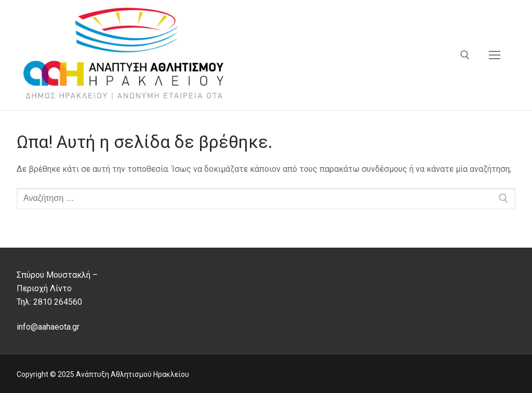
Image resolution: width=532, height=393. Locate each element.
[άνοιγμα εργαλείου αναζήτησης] (465, 55)
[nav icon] (495, 55)
